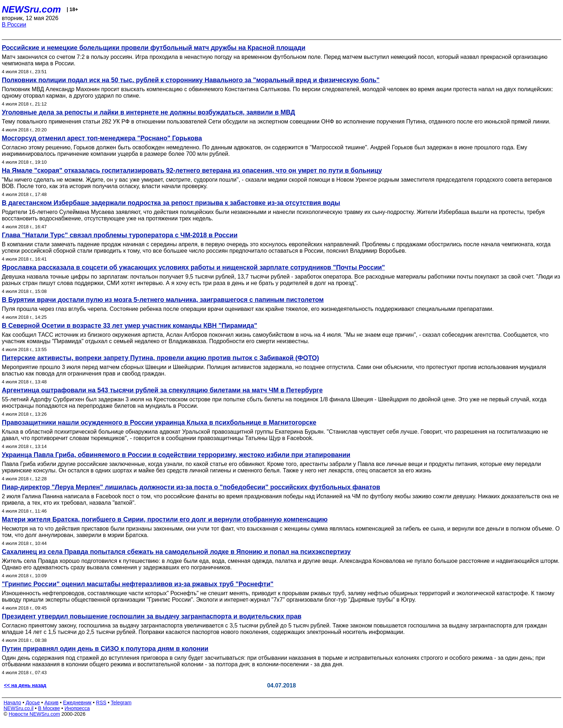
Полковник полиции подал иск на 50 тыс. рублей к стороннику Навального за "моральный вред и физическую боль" (191, 80)
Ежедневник (77, 703)
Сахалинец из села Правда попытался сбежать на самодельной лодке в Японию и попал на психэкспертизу (176, 552)
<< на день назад (25, 685)
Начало (12, 703)
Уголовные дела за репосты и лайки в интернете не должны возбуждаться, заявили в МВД (148, 112)
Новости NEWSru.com (34, 714)
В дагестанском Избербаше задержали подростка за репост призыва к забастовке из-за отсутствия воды (171, 203)
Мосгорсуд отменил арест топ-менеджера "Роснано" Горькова (102, 138)
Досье (33, 703)
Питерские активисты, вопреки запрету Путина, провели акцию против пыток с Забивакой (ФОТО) (160, 358)
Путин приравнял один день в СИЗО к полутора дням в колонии (105, 649)
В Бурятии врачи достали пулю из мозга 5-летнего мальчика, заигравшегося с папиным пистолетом (163, 300)
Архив (52, 703)
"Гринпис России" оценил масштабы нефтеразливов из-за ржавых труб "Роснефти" (138, 584)
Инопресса (77, 708)
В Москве (49, 708)
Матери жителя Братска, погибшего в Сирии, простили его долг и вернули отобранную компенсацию (165, 519)
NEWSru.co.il (18, 708)
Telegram (121, 703)
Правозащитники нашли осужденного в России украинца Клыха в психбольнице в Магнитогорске (159, 423)
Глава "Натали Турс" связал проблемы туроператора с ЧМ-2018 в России (120, 235)
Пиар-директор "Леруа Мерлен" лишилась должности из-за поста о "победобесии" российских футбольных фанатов (191, 487)
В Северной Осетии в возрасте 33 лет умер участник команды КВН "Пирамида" (129, 326)
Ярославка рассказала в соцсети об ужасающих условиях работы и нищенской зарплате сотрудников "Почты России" (193, 267)
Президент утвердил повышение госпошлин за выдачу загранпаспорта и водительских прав (152, 616)
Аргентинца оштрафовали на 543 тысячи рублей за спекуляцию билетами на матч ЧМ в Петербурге (162, 390)
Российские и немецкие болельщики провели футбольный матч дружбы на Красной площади (154, 48)
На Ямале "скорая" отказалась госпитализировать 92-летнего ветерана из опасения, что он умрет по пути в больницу (192, 171)
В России (14, 25)
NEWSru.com (31, 9)
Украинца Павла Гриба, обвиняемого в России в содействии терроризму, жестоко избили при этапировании (176, 455)
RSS (101, 703)
